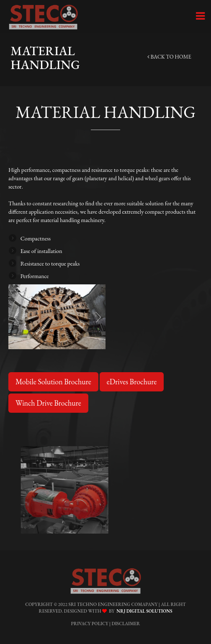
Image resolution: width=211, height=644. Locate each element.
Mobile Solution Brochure (53, 382)
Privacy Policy (89, 624)
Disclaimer (126, 624)
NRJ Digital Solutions (143, 611)
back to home (169, 57)
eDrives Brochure (131, 382)
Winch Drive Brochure (48, 403)
